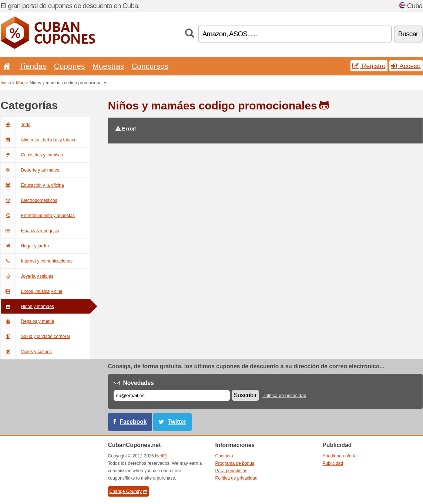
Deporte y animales (30, 170)
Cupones (70, 66)
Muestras (108, 66)
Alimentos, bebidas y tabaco (39, 140)
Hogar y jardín (25, 246)
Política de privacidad (284, 396)
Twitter (177, 422)
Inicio (6, 83)
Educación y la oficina (32, 185)
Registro (369, 66)
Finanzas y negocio (30, 231)
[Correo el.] (172, 395)
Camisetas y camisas (32, 155)
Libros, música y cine (32, 291)
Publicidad (333, 463)
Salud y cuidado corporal (35, 336)
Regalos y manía (28, 321)
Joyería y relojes (27, 276)
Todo (16, 125)
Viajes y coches (26, 352)
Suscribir (245, 395)
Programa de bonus (235, 463)
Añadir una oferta (340, 456)
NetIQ (161, 456)
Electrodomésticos (29, 200)
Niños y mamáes (27, 307)
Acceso (406, 66)
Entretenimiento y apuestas (38, 216)
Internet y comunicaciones (37, 261)
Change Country (128, 491)
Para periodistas (231, 471)
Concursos (150, 66)
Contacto (224, 456)
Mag (20, 83)
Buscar (408, 34)
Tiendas (33, 66)
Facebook (133, 422)
